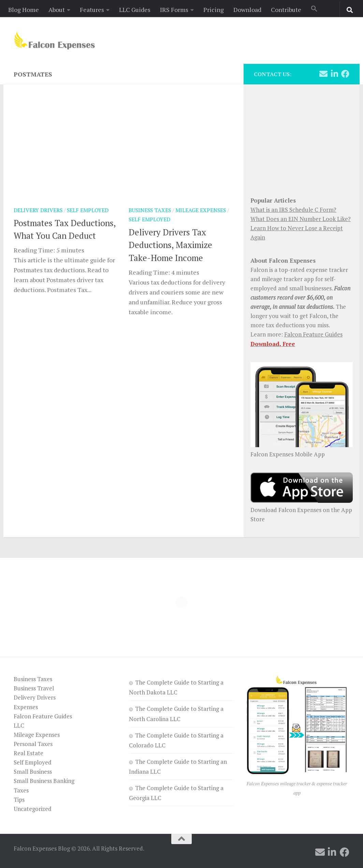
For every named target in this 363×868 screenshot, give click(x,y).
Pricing (214, 10)
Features (92, 10)
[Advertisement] (302, 137)
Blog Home (24, 10)
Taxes (21, 790)
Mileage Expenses (201, 210)
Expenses (26, 707)
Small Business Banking (44, 781)
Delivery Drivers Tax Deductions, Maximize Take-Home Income (170, 245)
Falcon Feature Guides (313, 334)
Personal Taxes (33, 744)
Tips (19, 800)
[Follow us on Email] (323, 74)
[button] (314, 9)
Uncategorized (33, 809)
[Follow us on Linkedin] (334, 74)
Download (247, 10)
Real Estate (28, 753)
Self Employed (88, 210)
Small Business (33, 771)
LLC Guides (135, 10)
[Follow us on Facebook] (345, 74)
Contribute (286, 10)
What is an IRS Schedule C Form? (293, 210)
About (57, 10)
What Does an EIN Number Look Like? (301, 219)
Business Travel (34, 688)
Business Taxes (150, 210)
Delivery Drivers (38, 210)
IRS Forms (174, 10)
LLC (19, 725)
